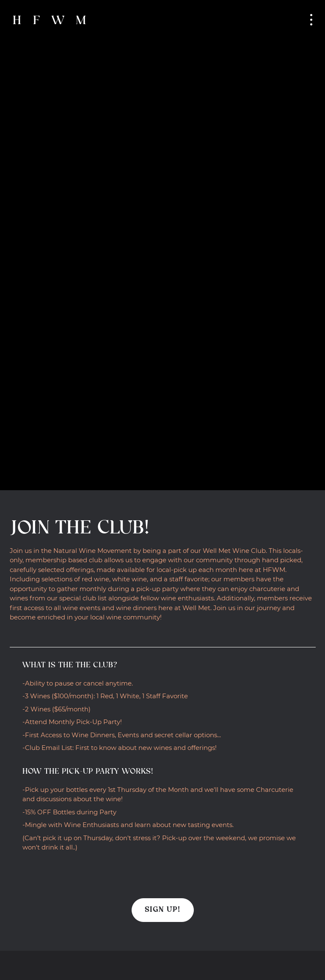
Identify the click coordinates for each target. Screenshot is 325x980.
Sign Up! (163, 910)
